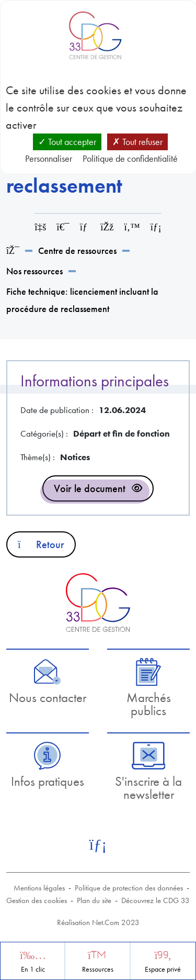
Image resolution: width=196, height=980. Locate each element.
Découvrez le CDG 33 (155, 900)
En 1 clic (33, 969)
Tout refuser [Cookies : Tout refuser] (137, 142)
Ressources (98, 969)
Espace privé (163, 969)
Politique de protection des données (129, 888)
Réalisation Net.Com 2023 (98, 922)
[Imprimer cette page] (63, 227)
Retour (41, 544)
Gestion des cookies (37, 900)
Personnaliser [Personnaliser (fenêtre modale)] (49, 158)
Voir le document (90, 488)
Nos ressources (34, 271)
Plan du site (94, 900)
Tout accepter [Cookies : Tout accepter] (67, 142)
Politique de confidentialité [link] (130, 158)
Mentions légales (39, 888)
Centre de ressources (77, 250)
